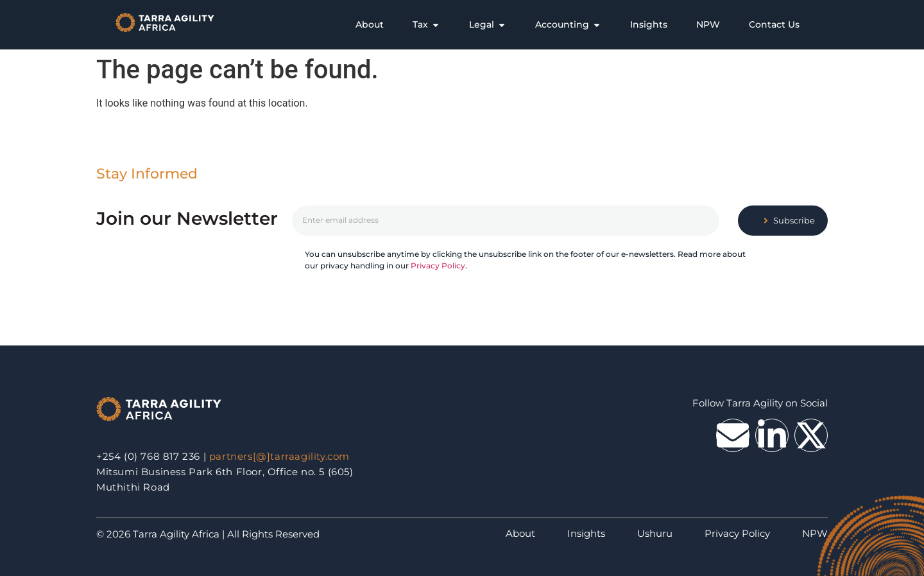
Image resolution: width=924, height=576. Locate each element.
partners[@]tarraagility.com (279, 456)
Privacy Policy (438, 266)
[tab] (370, 25)
